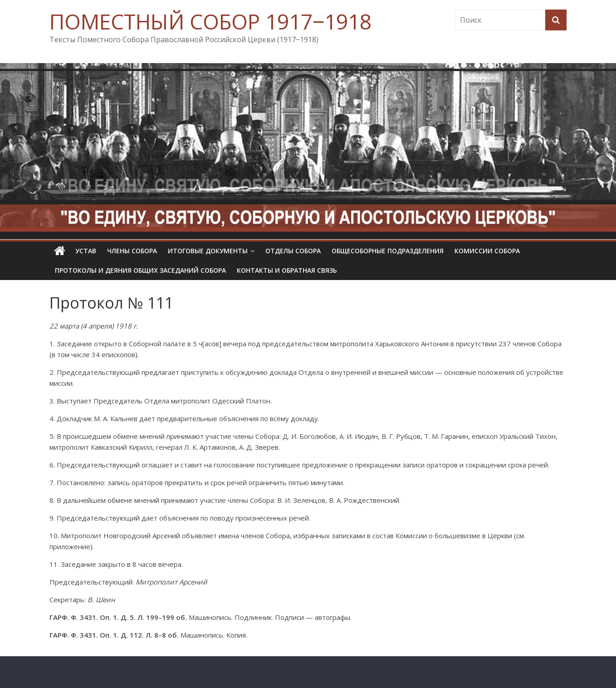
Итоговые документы (208, 251)
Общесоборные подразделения (388, 251)
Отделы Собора (293, 251)
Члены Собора (132, 251)
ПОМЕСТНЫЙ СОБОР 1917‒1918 (210, 21)
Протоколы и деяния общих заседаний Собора (140, 270)
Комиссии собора (487, 251)
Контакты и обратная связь (287, 270)
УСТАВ (86, 251)
